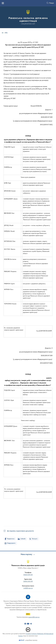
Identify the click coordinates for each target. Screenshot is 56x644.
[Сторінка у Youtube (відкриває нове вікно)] (28, 624)
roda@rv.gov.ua (28, 588)
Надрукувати (11, 543)
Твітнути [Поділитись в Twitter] (35, 539)
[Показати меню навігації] (3, 3)
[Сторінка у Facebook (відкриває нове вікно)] (25, 624)
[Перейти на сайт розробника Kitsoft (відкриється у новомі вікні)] (22, 640)
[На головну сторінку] (28, 17)
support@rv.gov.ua (34, 617)
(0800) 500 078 (28, 581)
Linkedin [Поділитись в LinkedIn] (23, 539)
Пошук (52, 3)
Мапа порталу (26, 554)
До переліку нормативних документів (20, 531)
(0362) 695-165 (28, 575)
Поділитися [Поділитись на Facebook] (11, 539)
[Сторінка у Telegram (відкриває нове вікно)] (31, 624)
